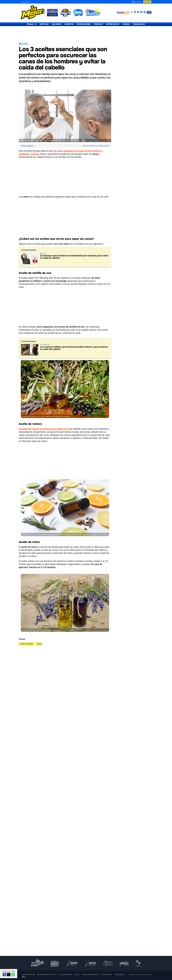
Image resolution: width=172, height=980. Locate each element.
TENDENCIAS (139, 24)
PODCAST (98, 24)
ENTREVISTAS (113, 24)
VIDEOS (126, 24)
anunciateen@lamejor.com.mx (47, 974)
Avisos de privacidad (65, 974)
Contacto (77, 974)
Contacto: (28, 974)
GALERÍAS (57, 24)
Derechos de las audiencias (90, 974)
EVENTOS (69, 24)
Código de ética (119, 974)
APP (149, 12)
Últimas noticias (26, 2)
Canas (39, 644)
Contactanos (137, 2)
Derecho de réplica (106, 974)
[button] (4, 974)
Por (27, 146)
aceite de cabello (27, 644)
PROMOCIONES (84, 24)
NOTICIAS (44, 24)
